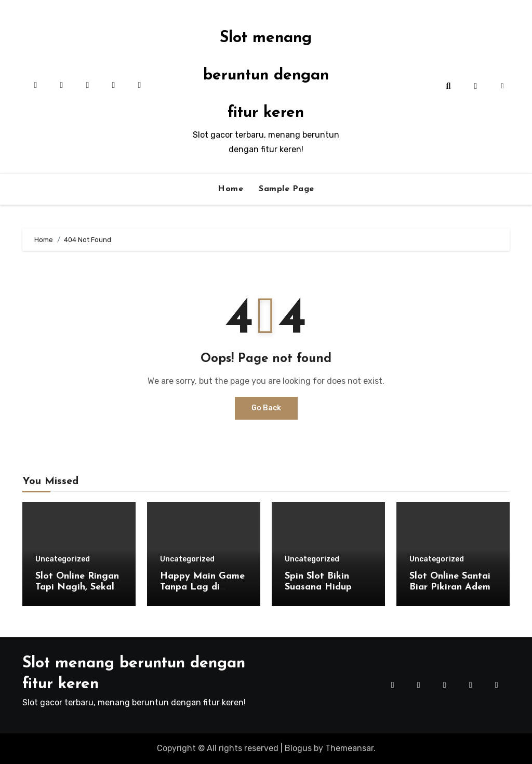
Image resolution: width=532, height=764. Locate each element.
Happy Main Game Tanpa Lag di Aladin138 (202, 587)
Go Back (266, 408)
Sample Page (287, 189)
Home (230, 189)
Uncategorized (63, 559)
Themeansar (349, 748)
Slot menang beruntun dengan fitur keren (266, 76)
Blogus (298, 748)
